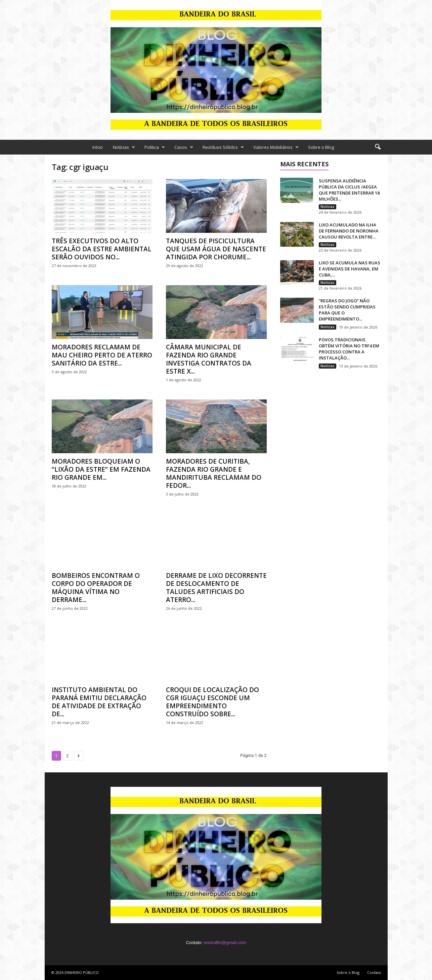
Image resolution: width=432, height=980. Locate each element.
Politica (155, 147)
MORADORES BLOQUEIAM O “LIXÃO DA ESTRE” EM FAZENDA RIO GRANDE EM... (101, 469)
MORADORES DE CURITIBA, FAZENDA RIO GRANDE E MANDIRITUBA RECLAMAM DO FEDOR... (214, 473)
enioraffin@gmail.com (225, 943)
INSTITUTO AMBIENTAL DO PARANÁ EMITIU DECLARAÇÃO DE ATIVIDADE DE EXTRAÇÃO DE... (99, 702)
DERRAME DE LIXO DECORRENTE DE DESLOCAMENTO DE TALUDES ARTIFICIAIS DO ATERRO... (216, 588)
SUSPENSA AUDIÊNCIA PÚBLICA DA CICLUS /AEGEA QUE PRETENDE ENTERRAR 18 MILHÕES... (349, 190)
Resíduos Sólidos (223, 147)
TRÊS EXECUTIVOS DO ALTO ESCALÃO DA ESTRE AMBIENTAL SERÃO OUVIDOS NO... (102, 249)
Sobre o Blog (321, 147)
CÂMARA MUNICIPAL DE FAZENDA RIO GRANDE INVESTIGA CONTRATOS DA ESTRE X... (209, 359)
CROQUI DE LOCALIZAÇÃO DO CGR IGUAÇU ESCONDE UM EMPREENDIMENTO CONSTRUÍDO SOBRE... (212, 702)
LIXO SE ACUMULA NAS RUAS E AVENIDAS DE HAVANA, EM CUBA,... (350, 269)
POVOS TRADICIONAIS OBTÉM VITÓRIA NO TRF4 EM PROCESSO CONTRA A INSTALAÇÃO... (349, 349)
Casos (184, 147)
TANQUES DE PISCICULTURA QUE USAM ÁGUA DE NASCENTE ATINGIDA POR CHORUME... (216, 249)
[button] (378, 147)
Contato (374, 972)
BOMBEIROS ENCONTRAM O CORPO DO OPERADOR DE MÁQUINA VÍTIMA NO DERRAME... (96, 588)
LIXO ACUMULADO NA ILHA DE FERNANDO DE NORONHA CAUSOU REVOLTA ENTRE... (349, 231)
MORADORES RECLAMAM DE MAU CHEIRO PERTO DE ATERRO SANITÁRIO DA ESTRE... (102, 355)
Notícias (124, 147)
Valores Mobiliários (276, 147)
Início (98, 147)
